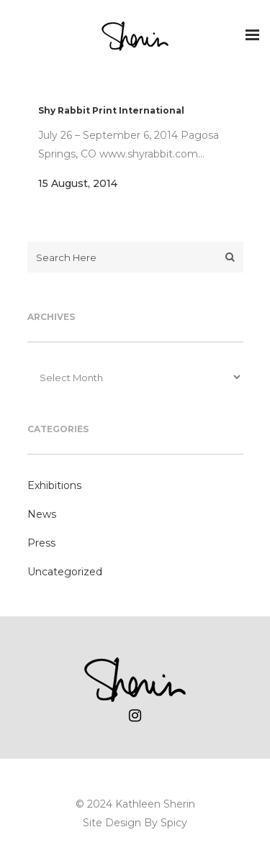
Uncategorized (65, 572)
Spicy (174, 823)
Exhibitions (54, 485)
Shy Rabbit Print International (111, 110)
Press (41, 543)
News (42, 514)
